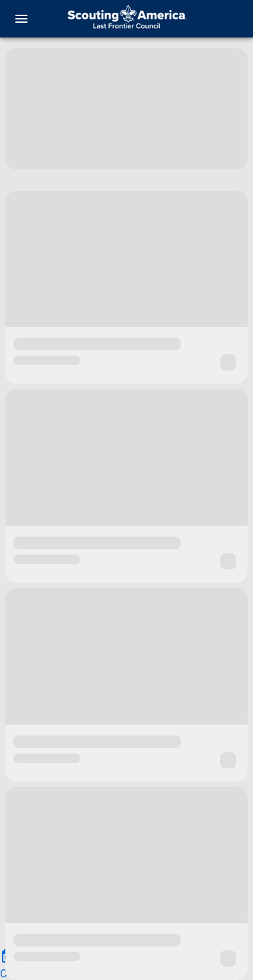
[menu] (21, 19)
